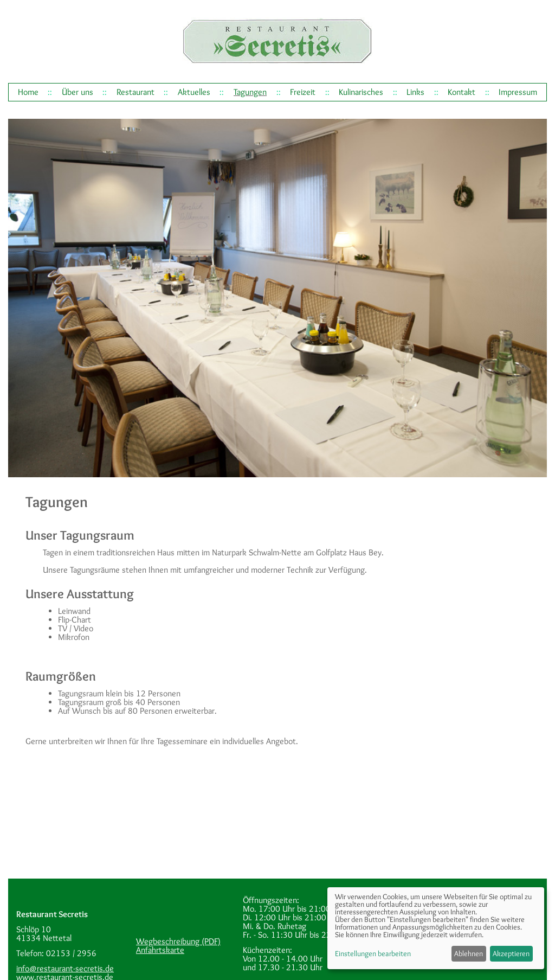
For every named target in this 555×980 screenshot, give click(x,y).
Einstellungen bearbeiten (373, 953)
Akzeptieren (511, 953)
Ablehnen (469, 953)
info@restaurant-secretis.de (65, 968)
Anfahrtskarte (160, 950)
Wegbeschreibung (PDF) (178, 941)
